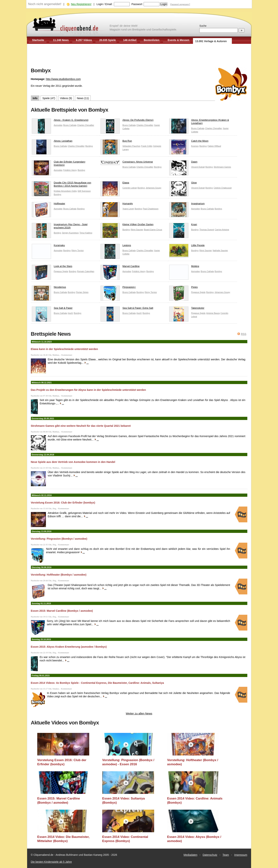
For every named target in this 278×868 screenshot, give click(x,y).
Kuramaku (48, 246)
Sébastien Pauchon (131, 146)
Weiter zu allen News (139, 713)
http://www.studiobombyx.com (63, 79)
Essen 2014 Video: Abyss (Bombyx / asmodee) (194, 839)
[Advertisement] (139, 56)
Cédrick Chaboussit (223, 188)
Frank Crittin (147, 146)
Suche (203, 26)
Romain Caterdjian (86, 271)
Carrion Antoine (222, 230)
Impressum (241, 855)
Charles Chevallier (86, 125)
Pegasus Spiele (61, 271)
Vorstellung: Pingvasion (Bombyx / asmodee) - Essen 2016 (128, 762)
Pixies (184, 288)
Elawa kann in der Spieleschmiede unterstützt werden (64, 349)
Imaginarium (187, 204)
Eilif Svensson (84, 191)
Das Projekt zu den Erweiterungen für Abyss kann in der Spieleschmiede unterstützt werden (88, 390)
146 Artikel (130, 40)
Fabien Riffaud (214, 146)
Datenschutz (210, 855)
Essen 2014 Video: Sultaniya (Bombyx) (123, 801)
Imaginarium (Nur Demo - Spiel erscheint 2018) (60, 227)
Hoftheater (49, 204)
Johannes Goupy (153, 188)
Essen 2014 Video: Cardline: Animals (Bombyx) (195, 801)
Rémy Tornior (78, 250)
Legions (116, 246)
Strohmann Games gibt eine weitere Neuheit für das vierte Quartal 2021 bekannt (81, 426)
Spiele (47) (49, 98)
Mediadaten (190, 855)
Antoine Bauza (213, 313)
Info (35, 98)
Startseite (38, 40)
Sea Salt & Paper (52, 309)
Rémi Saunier (137, 230)
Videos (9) (66, 98)
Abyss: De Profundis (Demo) (127, 121)
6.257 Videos (84, 40)
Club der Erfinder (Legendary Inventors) (59, 164)
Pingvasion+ (118, 288)
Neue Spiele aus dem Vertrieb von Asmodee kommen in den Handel (73, 462)
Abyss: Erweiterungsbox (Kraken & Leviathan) (199, 122)
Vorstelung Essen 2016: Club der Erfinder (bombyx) (63, 503)
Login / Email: (105, 4)
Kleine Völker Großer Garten (127, 225)
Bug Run (116, 142)
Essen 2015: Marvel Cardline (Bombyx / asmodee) (62, 611)
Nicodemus (49, 288)
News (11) (83, 98)
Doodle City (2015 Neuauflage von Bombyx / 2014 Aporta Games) (62, 185)
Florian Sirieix (82, 292)
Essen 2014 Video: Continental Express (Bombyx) (125, 839)
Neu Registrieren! (81, 4)
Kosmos (195, 146)
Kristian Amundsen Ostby (66, 191)
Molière (184, 267)
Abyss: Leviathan (52, 142)
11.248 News (61, 40)
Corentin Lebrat (130, 188)
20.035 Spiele (107, 40)
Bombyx (89, 146)
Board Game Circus (153, 230)
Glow (183, 184)
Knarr (183, 225)
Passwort (137, 4)
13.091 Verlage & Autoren (211, 41)
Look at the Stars (52, 267)
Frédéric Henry (70, 170)
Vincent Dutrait (198, 167)
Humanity (117, 204)
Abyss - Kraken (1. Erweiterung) (60, 121)
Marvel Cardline (120, 267)
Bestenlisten (152, 40)
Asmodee (58, 125)
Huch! (70, 313)
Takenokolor (187, 309)
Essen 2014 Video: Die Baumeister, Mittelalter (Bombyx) (63, 839)
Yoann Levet (128, 209)
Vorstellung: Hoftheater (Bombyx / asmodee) (59, 575)
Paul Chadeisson (151, 209)
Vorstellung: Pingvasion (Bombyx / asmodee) (59, 539)
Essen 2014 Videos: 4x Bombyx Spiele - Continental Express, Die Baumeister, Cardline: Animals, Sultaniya (97, 683)
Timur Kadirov (86, 233)
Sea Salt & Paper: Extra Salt (127, 309)
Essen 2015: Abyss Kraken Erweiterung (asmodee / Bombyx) (69, 647)
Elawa (115, 184)
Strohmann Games (222, 167)
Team (226, 855)
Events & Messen (179, 40)
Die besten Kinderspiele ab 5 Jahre (51, 862)
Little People (187, 246)
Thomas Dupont (207, 230)
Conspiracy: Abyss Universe (127, 163)
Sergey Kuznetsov (70, 233)
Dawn (183, 163)
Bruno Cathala (70, 125)
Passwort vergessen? (180, 4)
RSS (244, 334)
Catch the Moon (189, 142)
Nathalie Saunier (220, 250)
